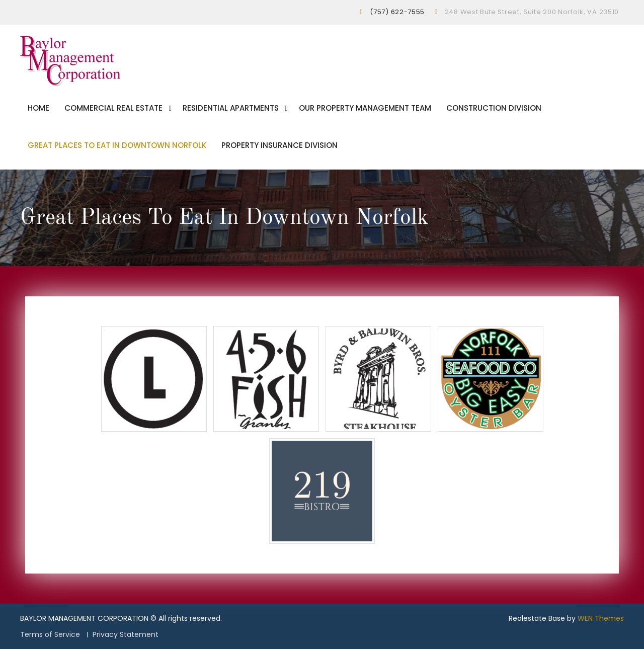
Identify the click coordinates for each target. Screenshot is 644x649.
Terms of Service (50, 635)
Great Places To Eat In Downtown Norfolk (117, 145)
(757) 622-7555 (397, 12)
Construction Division (494, 108)
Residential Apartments (231, 108)
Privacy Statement (126, 635)
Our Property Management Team (365, 108)
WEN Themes (601, 618)
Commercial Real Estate (113, 108)
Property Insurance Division (279, 145)
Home (38, 108)
